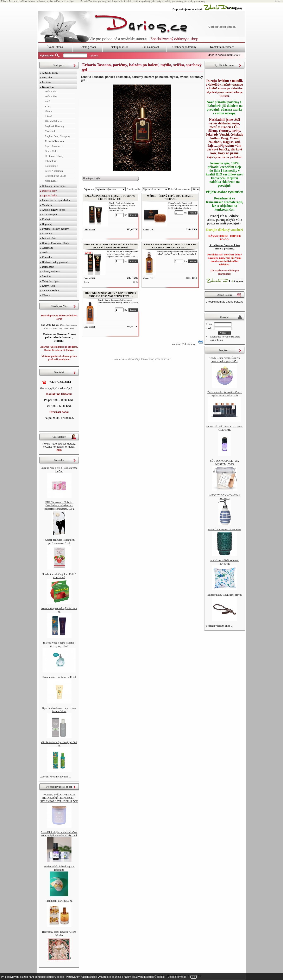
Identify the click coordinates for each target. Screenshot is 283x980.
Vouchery (47, 205)
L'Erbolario (51, 161)
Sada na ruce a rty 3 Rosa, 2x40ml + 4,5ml (59, 469)
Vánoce (46, 295)
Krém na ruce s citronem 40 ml (59, 677)
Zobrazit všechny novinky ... (56, 777)
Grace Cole (51, 151)
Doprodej (47, 224)
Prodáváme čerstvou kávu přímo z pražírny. (224, 247)
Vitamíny (47, 233)
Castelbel (50, 131)
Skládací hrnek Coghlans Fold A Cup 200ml (59, 576)
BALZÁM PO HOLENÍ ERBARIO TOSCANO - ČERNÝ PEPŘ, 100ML (111, 197)
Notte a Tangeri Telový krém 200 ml (59, 610)
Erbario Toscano (54, 141)
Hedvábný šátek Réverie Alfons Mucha (59, 933)
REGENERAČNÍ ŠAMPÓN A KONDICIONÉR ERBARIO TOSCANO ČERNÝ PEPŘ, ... (111, 295)
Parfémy (46, 82)
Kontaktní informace (222, 47)
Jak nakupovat (151, 47)
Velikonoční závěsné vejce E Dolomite (59, 868)
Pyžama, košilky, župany (55, 229)
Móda (45, 252)
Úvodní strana (55, 47)
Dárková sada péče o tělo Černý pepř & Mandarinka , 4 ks (225, 394)
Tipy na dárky (49, 195)
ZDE (59, 450)
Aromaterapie (49, 214)
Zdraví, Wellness (51, 271)
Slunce (48, 111)
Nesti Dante (51, 181)
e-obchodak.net (121, 359)
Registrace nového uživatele (225, 337)
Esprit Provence (53, 146)
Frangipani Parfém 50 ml (59, 901)
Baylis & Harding (54, 126)
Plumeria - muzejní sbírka (56, 200)
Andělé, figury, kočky (54, 210)
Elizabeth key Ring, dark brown (225, 595)
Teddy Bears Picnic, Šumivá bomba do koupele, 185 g (224, 359)
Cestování (47, 248)
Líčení (48, 116)
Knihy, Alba (48, 286)
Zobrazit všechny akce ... (219, 626)
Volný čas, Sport (51, 281)
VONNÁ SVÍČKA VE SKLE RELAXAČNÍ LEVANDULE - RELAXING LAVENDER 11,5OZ (59, 798)
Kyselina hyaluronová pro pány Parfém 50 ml (59, 710)
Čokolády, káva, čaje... (54, 186)
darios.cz (279, 1)
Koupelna (47, 257)
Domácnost (48, 267)
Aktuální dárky (50, 73)
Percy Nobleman (54, 171)
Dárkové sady (49, 191)
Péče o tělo (51, 96)
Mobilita (47, 276)
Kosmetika (48, 87)
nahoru (176, 344)
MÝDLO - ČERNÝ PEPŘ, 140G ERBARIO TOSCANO (170, 197)
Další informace (177, 977)
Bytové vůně (49, 238)
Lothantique (51, 166)
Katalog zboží (88, 47)
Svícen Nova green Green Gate (225, 529)
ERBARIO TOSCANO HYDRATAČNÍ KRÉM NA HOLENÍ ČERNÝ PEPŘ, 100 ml (111, 246)
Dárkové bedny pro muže (56, 262)
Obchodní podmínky (184, 47)
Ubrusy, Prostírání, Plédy (55, 243)
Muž (47, 101)
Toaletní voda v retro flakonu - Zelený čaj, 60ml (59, 644)
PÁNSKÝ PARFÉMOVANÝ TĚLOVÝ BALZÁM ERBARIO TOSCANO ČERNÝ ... (170, 246)
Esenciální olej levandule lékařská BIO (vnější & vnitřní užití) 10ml (59, 834)
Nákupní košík (119, 47)
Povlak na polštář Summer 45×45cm (225, 562)
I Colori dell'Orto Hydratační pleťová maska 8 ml (59, 541)
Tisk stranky (189, 344)
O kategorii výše (92, 178)
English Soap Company (58, 136)
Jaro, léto (47, 77)
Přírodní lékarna (54, 121)
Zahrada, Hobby (51, 290)
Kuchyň (46, 219)
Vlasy (48, 106)
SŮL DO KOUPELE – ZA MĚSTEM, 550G (225, 462)
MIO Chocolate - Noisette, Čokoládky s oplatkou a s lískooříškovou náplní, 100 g (59, 505)
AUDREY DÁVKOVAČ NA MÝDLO (225, 497)
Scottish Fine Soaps (55, 176)
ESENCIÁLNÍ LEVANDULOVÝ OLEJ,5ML (224, 428)
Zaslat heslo (216, 340)
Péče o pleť (51, 91)
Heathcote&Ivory (54, 156)
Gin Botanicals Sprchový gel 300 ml (59, 744)
